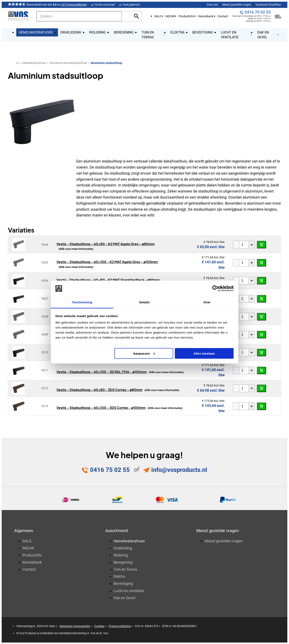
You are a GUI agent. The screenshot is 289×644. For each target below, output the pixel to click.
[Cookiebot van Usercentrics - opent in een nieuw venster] (215, 289)
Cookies (99, 626)
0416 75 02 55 (258, 12)
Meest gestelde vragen (237, 5)
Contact (223, 16)
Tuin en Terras (125, 570)
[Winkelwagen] (278, 16)
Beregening (123, 563)
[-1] (236, 245)
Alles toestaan (204, 353)
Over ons (212, 5)
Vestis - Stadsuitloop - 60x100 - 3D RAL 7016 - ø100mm (120, 372)
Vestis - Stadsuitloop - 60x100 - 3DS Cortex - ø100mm (119, 408)
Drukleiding (123, 549)
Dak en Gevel (124, 598)
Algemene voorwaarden (75, 626)
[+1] (252, 245)
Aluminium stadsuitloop (106, 63)
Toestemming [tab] (82, 302)
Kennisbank (206, 16)
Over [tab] (207, 302)
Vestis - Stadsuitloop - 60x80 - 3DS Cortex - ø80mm (118, 390)
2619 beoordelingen (74, 5)
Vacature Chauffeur (268, 5)
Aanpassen (144, 353)
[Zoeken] (79, 16)
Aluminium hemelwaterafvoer (68, 63)
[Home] (18, 63)
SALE (158, 16)
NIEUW (170, 16)
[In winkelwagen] (261, 245)
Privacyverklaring (120, 626)
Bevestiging (123, 584)
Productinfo (186, 16)
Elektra (119, 577)
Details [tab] (145, 302)
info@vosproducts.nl (179, 470)
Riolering (121, 556)
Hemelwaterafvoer (34, 63)
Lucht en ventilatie (129, 591)
